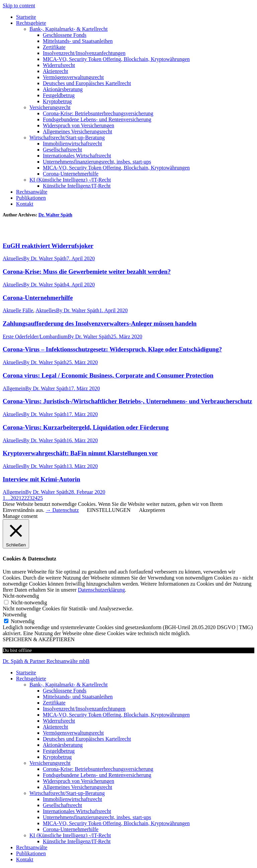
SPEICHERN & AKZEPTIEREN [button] (39, 639)
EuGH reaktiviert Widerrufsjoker (48, 246)
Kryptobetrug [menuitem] (57, 757)
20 (13, 498)
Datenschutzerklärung (101, 590)
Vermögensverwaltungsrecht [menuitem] (73, 733)
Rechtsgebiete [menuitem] (31, 679)
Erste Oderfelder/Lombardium (35, 337)
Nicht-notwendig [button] (21, 596)
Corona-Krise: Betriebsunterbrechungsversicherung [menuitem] (98, 769)
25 (40, 498)
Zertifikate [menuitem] (54, 703)
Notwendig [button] (15, 615)
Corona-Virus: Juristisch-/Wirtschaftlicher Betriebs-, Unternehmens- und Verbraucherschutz (127, 401)
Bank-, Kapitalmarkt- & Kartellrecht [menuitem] (69, 685)
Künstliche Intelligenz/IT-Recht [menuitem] (77, 841)
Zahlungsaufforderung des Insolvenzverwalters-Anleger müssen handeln (100, 323)
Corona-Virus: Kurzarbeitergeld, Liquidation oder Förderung (86, 427)
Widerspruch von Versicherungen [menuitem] (78, 781)
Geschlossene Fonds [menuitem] (65, 691)
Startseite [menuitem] (26, 673)
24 (35, 498)
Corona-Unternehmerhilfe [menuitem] (71, 829)
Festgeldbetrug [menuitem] (59, 751)
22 (24, 498)
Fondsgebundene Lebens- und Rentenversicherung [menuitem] (97, 775)
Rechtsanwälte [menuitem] (32, 847)
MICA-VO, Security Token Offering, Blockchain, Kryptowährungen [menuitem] (116, 715)
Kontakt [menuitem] (25, 859)
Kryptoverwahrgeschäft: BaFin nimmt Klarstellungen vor (80, 453)
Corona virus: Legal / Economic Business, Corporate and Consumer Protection (108, 375)
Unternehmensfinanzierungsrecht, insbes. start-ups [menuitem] (97, 817)
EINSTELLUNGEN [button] (109, 510)
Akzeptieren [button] (152, 510)
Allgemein (14, 388)
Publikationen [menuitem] (31, 853)
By (45, 258)
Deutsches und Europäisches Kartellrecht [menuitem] (87, 739)
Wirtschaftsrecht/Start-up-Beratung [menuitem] (67, 793)
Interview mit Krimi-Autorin (41, 479)
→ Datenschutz (62, 510)
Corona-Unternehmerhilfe (38, 298)
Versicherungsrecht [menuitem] (50, 763)
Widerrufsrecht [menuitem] (59, 721)
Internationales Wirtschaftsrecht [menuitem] (77, 811)
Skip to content (19, 6)
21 (19, 498)
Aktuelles (13, 258)
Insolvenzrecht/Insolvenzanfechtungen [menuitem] (84, 709)
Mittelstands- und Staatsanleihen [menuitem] (78, 697)
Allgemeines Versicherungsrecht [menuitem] (77, 787)
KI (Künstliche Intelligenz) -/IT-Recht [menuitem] (70, 835)
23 (29, 498)
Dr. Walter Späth (55, 215)
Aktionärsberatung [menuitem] (63, 745)
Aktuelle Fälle (18, 310)
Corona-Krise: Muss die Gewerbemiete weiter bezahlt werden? (87, 272)
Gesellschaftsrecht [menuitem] (62, 805)
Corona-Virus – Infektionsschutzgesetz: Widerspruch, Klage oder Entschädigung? (112, 349)
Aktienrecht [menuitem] (56, 727)
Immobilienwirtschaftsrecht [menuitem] (72, 799)
